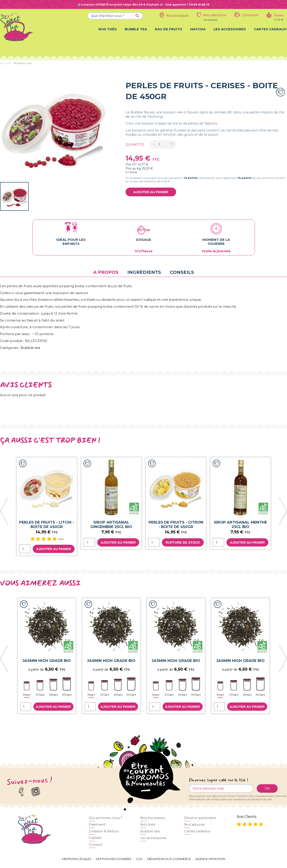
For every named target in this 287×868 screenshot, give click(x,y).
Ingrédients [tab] (144, 272)
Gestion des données (114, 859)
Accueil (5, 63)
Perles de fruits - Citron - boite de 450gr (176, 524)
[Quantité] (163, 144)
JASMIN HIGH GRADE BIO (47, 661)
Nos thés (108, 29)
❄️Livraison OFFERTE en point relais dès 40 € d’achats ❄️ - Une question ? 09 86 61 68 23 (143, 5)
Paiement (97, 824)
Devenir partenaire (200, 818)
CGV (139, 859)
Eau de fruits (169, 29)
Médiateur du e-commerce (169, 859)
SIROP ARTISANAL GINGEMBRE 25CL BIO (111, 524)
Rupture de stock (183, 542)
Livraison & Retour (104, 831)
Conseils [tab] (182, 272)
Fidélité (95, 838)
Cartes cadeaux (270, 29)
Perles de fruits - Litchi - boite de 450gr (47, 524)
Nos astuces (194, 824)
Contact (96, 844)
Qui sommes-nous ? (106, 818)
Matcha (198, 29)
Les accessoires (230, 29)
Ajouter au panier (151, 192)
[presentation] (4, 512)
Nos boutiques (153, 818)
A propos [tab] (106, 272)
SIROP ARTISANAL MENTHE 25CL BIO (240, 524)
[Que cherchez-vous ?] (115, 16)
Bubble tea (136, 29)
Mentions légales (77, 859)
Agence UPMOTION (210, 859)
